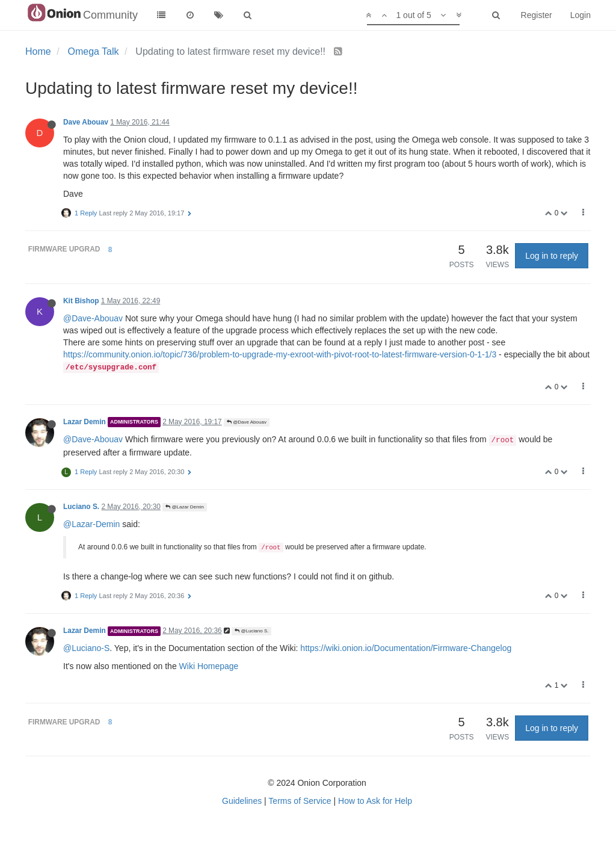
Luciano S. (81, 507)
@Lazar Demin (185, 507)
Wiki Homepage (209, 666)
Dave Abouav (86, 122)
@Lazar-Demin (91, 524)
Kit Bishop (81, 301)
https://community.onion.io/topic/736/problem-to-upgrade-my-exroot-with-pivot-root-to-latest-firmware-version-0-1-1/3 (280, 354)
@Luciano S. (251, 631)
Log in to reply (552, 256)
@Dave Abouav (247, 422)
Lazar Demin (85, 422)
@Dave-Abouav (93, 318)
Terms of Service (300, 801)
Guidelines (242, 801)
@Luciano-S (86, 648)
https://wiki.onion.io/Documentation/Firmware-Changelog (406, 648)
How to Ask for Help (375, 801)
